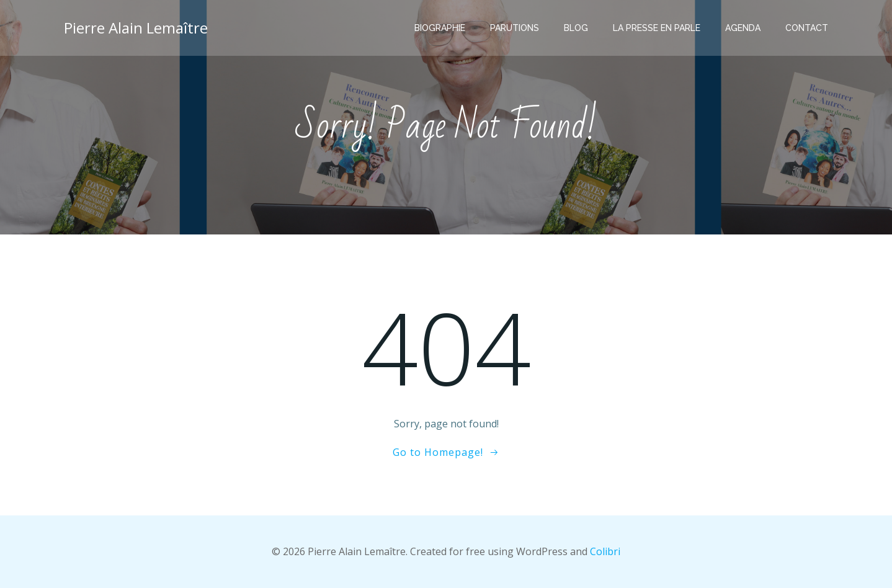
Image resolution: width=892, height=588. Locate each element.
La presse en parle (657, 28)
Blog (576, 28)
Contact (807, 28)
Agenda (743, 28)
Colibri (605, 551)
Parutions (515, 28)
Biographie (440, 28)
